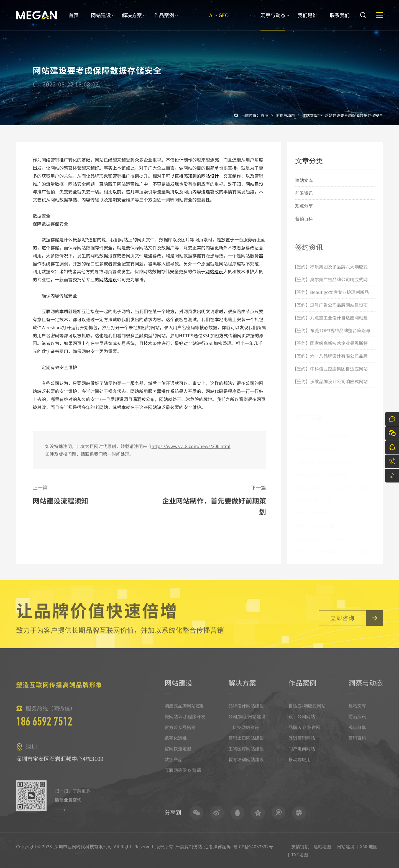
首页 (74, 21)
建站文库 (310, 115)
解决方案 (132, 21)
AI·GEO (219, 21)
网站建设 (101, 21)
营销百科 (304, 218)
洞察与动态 (273, 21)
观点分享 (304, 206)
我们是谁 (308, 21)
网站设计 (210, 176)
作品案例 (164, 21)
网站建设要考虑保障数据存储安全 (354, 115)
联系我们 (340, 21)
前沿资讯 (304, 193)
